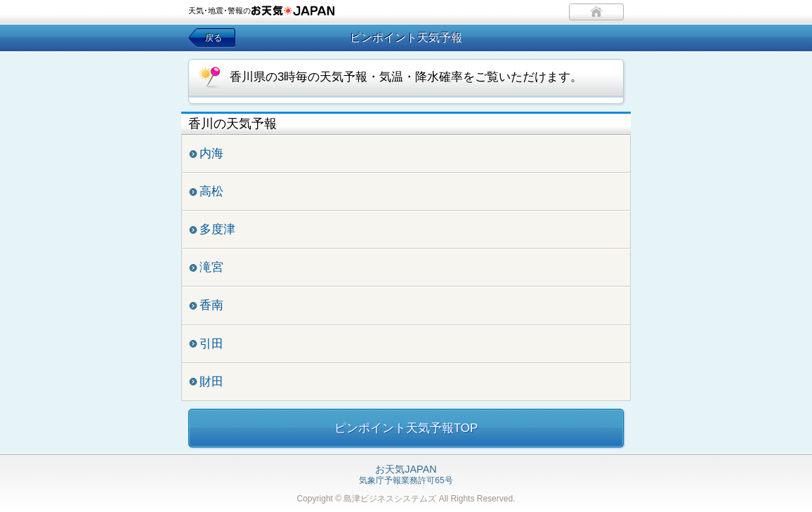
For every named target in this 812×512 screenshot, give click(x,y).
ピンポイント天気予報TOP (406, 428)
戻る (214, 38)
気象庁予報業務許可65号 (406, 475)
